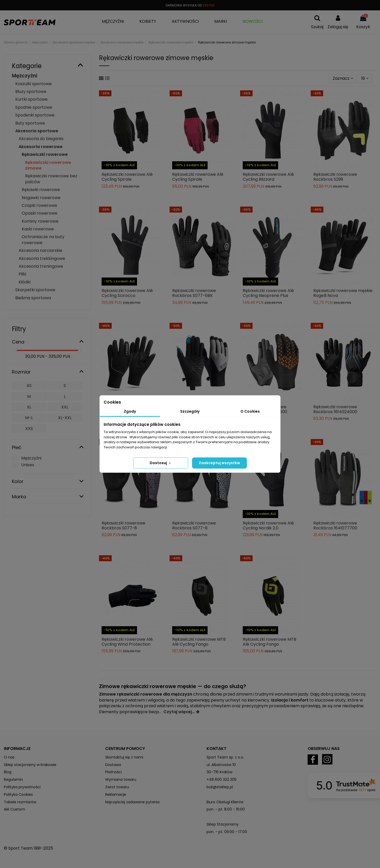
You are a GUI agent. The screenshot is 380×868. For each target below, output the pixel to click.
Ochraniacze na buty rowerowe (43, 240)
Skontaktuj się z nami (124, 757)
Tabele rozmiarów (20, 802)
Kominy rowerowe (40, 221)
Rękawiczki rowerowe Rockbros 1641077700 (335, 526)
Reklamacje (116, 794)
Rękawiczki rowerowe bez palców (51, 179)
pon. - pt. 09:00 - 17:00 (227, 832)
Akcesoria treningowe (41, 266)
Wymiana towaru (121, 779)
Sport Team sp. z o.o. (225, 757)
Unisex (28, 465)
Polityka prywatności (22, 787)
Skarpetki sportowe (35, 290)
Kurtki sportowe (31, 99)
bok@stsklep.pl (220, 787)
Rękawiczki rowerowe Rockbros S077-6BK (194, 293)
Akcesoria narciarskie (40, 250)
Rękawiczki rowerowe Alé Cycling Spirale (127, 177)
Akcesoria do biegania (41, 139)
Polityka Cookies (18, 794)
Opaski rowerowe (40, 213)
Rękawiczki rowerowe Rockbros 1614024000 (335, 409)
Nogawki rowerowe (41, 198)
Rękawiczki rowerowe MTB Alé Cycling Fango (199, 642)
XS (29, 386)
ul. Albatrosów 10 (221, 765)
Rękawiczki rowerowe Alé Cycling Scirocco (127, 293)
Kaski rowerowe (38, 229)
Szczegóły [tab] (190, 411)
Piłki (22, 274)
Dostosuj (161, 463)
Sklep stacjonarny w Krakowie (30, 765)
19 (365, 78)
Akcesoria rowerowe (41, 147)
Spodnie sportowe (34, 107)
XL (29, 407)
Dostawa (113, 765)
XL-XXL (65, 418)
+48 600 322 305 (222, 779)
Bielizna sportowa (33, 298)
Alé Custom (14, 809)
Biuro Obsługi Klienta (225, 802)
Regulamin (13, 779)
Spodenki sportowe (35, 115)
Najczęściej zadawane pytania (132, 802)
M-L (29, 418)
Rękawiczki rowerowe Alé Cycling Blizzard (268, 177)
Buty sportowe (30, 123)
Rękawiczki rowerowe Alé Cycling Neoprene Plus (268, 293)
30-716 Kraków (219, 772)
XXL (65, 407)
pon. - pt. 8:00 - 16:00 (226, 809)
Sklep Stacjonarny (223, 824)
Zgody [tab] (130, 411)
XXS (29, 429)
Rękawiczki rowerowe (45, 154)
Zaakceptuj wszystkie (219, 463)
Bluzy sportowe (31, 92)
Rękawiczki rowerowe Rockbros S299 (335, 177)
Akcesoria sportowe (37, 131)
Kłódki (25, 282)
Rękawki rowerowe (41, 190)
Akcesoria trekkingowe (42, 258)
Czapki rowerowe (39, 205)
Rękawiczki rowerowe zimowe (48, 165)
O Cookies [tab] (250, 411)
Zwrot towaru (117, 787)
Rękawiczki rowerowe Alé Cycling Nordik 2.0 (268, 526)
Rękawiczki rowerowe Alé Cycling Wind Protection (127, 642)
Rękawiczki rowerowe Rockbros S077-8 (123, 526)
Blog (8, 772)
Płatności (113, 772)
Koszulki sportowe (33, 84)
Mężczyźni (25, 76)
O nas (9, 757)
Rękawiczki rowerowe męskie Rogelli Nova (343, 293)
